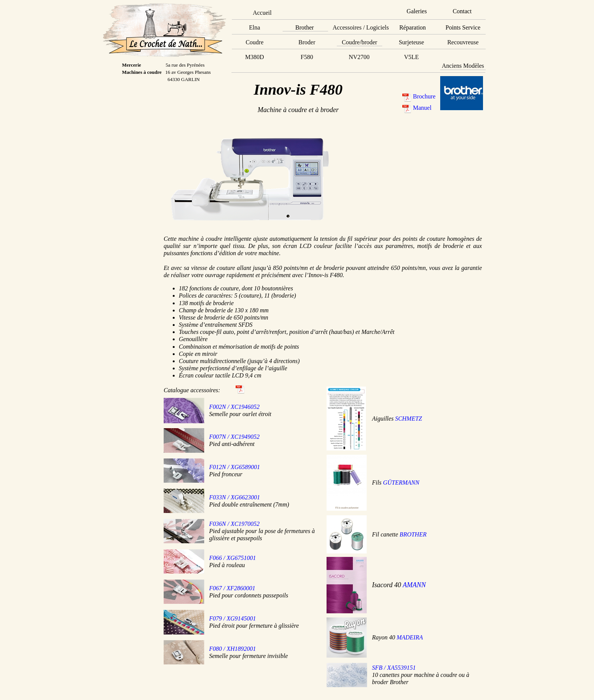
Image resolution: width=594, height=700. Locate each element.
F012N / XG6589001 (234, 467)
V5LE (411, 57)
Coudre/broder (359, 42)
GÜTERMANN (401, 483)
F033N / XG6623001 (234, 497)
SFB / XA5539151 (394, 668)
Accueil (262, 13)
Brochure (424, 96)
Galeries (417, 11)
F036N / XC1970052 (234, 524)
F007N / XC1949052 (234, 437)
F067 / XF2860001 (232, 588)
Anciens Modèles (463, 66)
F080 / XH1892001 (233, 649)
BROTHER (413, 534)
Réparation (413, 27)
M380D (255, 57)
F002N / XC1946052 (234, 407)
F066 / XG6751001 (233, 558)
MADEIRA (410, 637)
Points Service (463, 27)
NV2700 (359, 57)
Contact (462, 11)
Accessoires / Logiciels (361, 27)
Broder (307, 42)
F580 (307, 57)
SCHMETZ (409, 419)
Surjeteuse (412, 42)
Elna (254, 27)
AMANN (414, 585)
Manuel (422, 108)
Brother (305, 27)
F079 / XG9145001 (233, 618)
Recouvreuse (463, 42)
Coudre (254, 42)
